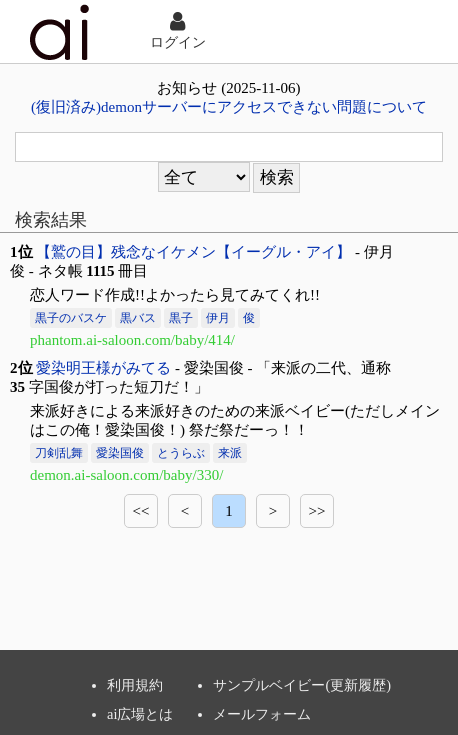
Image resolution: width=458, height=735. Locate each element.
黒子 (181, 318)
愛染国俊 (120, 453)
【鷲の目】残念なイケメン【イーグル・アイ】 (193, 252)
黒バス (138, 318)
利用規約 (135, 685)
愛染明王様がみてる (103, 368)
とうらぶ (181, 453)
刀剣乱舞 (59, 453)
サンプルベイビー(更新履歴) (302, 685)
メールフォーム (262, 714)
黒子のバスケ (71, 318)
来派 (230, 453)
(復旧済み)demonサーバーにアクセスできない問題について (229, 107)
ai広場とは (140, 714)
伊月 (218, 318)
